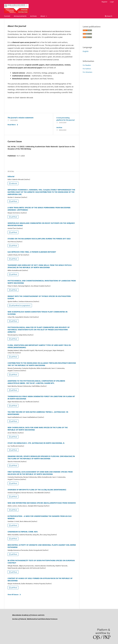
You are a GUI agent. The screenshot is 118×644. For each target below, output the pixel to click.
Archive (59, 127)
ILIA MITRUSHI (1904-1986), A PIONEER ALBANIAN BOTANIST (32, 252)
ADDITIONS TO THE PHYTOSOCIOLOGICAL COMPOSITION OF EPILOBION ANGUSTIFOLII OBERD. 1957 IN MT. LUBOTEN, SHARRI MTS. (36, 382)
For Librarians (87, 72)
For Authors (87, 69)
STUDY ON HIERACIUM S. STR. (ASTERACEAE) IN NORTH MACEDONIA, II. (36, 443)
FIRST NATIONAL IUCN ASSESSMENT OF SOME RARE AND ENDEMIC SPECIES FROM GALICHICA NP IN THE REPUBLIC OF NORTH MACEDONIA (40, 473)
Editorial (11, 176)
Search (109, 16)
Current (7, 16)
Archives (33, 16)
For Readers (87, 65)
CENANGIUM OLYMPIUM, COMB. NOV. (23, 532)
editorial (14, 183)
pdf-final (14, 201)
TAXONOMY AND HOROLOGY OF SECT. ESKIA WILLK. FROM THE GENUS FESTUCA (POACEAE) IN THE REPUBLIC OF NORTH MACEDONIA (40, 266)
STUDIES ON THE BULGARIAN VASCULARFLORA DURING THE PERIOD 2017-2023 (39, 239)
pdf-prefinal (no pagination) (21, 305)
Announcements (20, 16)
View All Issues (13, 594)
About (43, 16)
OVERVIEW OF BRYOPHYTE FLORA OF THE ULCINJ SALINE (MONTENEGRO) (37, 490)
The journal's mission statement (21, 118)
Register (104, 2)
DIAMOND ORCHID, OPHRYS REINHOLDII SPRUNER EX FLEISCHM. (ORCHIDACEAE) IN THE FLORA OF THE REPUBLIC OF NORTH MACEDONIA (41, 457)
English (86, 51)
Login (112, 2)
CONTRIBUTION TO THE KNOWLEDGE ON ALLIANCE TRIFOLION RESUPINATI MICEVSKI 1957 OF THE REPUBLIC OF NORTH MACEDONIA (42, 364)
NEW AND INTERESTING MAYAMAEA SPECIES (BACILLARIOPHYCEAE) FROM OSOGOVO (42, 503)
